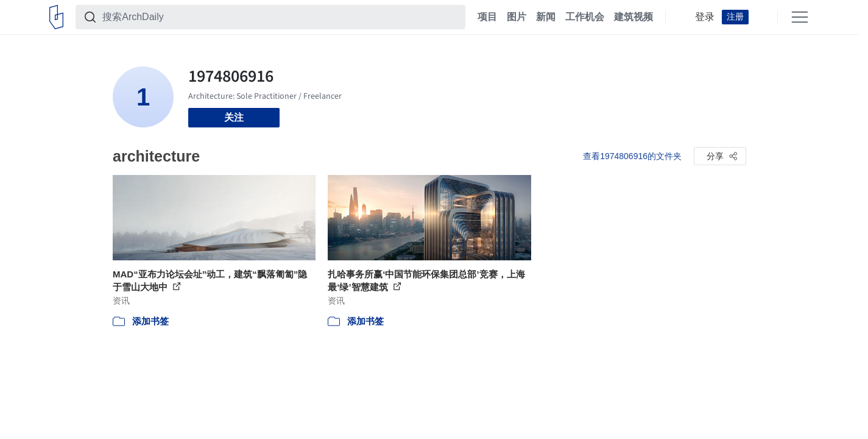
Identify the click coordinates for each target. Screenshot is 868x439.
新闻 (546, 17)
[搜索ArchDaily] (280, 17)
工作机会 (585, 17)
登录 (705, 17)
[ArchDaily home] (56, 17)
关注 (234, 117)
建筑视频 (633, 17)
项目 (487, 17)
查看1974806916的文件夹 (632, 156)
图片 (517, 17)
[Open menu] (800, 17)
